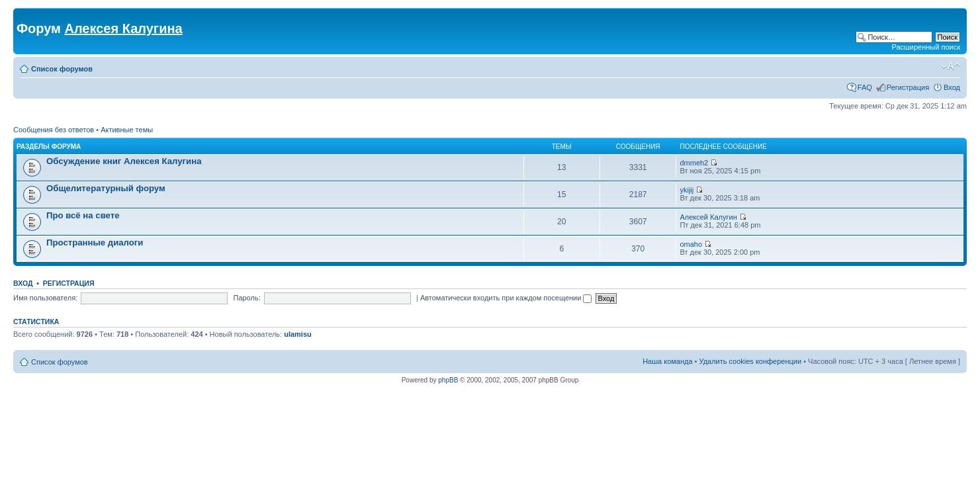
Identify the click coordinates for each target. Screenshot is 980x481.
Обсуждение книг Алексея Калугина (124, 161)
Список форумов (62, 69)
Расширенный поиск (926, 47)
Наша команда (667, 361)
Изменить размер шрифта (951, 66)
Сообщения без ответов (54, 130)
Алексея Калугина (123, 28)
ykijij (687, 190)
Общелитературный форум (106, 188)
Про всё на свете (83, 215)
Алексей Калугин (708, 217)
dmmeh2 (694, 163)
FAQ (865, 87)
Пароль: (246, 298)
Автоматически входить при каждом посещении (506, 298)
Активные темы (127, 130)
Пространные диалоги (95, 242)
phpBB (448, 380)
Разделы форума (49, 147)
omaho (691, 244)
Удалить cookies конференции (751, 361)
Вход (952, 87)
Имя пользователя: (45, 298)
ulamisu (298, 334)
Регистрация (908, 87)
